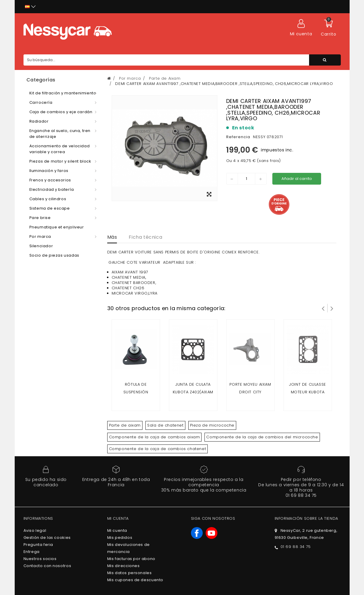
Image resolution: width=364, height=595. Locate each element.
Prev (323, 308)
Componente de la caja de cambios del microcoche (262, 437)
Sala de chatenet (165, 425)
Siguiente (332, 308)
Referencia (238, 137)
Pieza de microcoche (212, 425)
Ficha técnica (145, 237)
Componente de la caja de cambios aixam (155, 437)
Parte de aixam (125, 425)
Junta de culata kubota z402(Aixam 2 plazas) (193, 392)
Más (112, 237)
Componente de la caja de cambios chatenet (158, 449)
